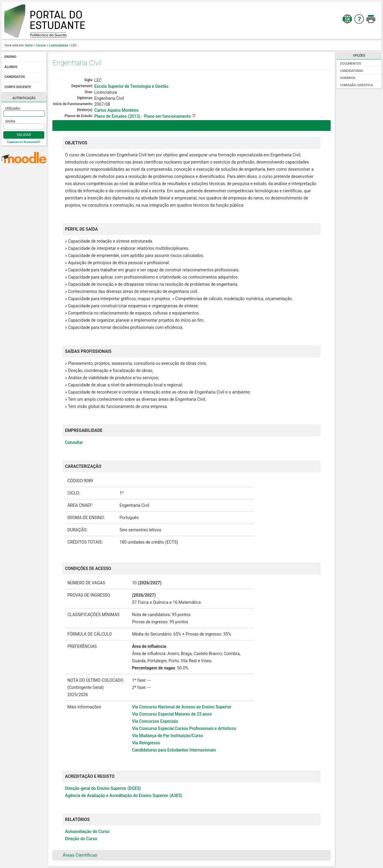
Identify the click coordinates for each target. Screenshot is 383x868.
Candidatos (15, 77)
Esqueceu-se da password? (24, 142)
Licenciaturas (58, 45)
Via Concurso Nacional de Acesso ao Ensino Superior (182, 707)
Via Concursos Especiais (155, 721)
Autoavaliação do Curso (87, 831)
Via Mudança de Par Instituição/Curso (167, 736)
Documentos (351, 64)
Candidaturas (352, 71)
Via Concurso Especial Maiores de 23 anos (172, 714)
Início (29, 45)
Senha (10, 121)
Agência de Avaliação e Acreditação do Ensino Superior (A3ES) (124, 796)
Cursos (41, 45)
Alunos (11, 67)
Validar (24, 135)
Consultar (74, 442)
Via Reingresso (146, 743)
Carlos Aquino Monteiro (116, 110)
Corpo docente (18, 87)
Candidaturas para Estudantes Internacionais (174, 750)
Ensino (10, 57)
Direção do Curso (81, 839)
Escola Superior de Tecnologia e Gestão (131, 86)
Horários (348, 78)
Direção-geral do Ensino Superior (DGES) (103, 788)
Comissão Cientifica (357, 85)
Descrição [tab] (69, 125)
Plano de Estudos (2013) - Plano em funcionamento (143, 116)
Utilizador (13, 108)
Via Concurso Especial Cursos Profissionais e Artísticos (184, 728)
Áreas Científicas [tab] (76, 855)
